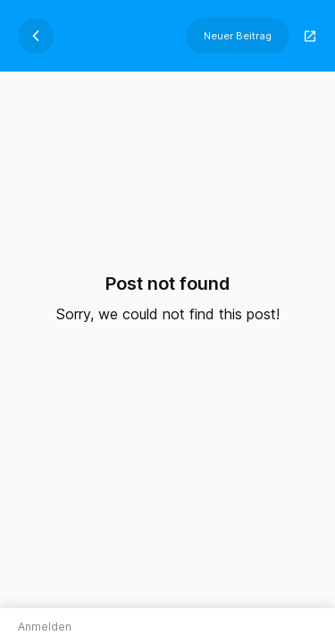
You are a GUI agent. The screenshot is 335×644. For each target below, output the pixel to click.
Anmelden (45, 627)
